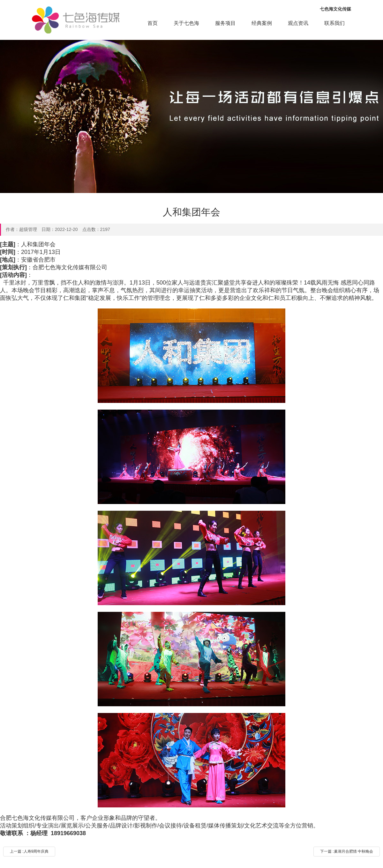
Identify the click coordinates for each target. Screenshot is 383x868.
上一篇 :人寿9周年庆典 (29, 851)
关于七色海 (186, 23)
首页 (153, 23)
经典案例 (262, 23)
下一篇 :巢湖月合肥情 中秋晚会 (347, 851)
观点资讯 (298, 23)
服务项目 (225, 23)
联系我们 (334, 23)
